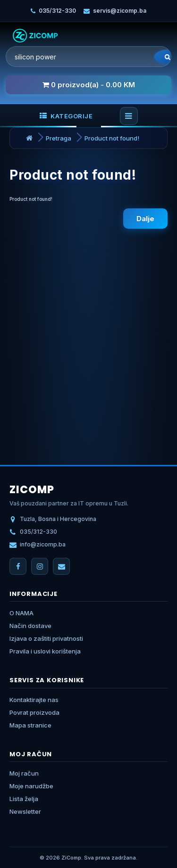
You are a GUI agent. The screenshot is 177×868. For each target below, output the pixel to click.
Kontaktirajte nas (34, 700)
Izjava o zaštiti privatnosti (46, 638)
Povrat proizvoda (34, 712)
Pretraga (59, 138)
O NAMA (21, 613)
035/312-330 (57, 11)
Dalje (145, 219)
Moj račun (24, 773)
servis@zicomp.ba (120, 11)
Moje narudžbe (31, 786)
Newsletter (25, 811)
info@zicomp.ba (43, 544)
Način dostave (30, 626)
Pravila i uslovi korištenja (45, 651)
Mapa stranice (30, 725)
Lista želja (24, 799)
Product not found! (112, 138)
